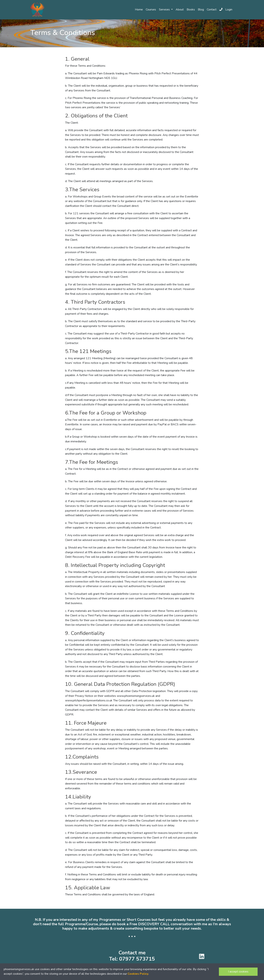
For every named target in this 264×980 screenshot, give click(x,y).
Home (139, 10)
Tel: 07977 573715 (132, 959)
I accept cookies (238, 972)
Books (191, 10)
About (180, 10)
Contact (212, 10)
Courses (151, 10)
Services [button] (165, 10)
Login (229, 10)
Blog (201, 10)
